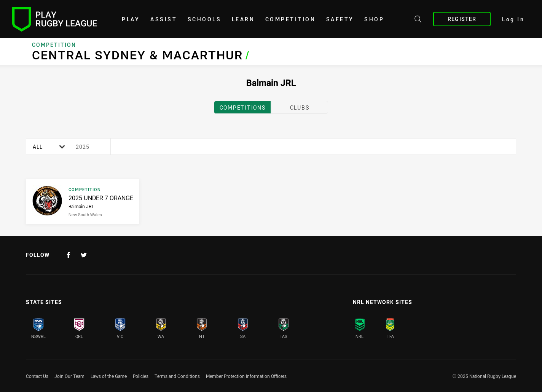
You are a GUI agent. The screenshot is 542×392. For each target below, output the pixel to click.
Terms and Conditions (177, 376)
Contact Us (37, 376)
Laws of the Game (109, 376)
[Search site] (418, 20)
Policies (141, 376)
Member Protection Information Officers (246, 376)
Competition (291, 19)
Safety (340, 19)
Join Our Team (69, 376)
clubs (300, 108)
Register (462, 19)
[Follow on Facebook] (69, 255)
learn (243, 19)
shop (374, 19)
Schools (205, 19)
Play (131, 19)
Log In (513, 19)
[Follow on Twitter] (84, 255)
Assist (164, 19)
